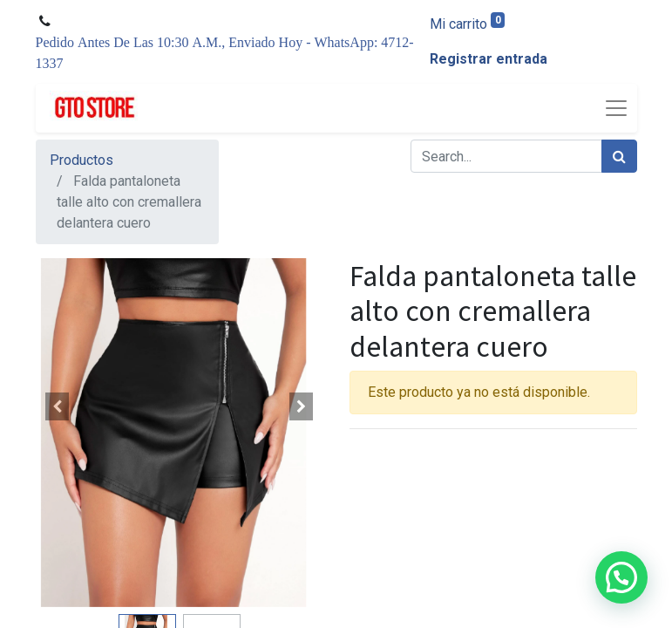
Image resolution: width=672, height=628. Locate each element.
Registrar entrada (489, 59)
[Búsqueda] (619, 156)
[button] (58, 406)
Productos (81, 160)
